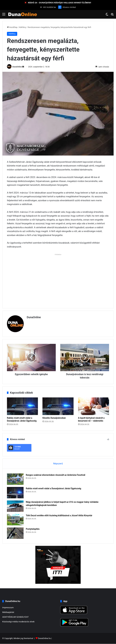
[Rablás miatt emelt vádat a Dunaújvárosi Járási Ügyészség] (22, 406)
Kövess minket (67, 7)
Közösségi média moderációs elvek (18, 622)
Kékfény (23, 27)
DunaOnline (17, 67)
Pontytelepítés (33, 529)
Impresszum (8, 607)
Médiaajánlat (8, 612)
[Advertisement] (58, 278)
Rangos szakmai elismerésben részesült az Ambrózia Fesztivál (56, 475)
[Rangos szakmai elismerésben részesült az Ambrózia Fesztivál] (15, 479)
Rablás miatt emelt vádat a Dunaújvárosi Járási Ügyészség (53, 488)
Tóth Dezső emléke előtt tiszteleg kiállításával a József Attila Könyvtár (59, 515)
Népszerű (58, 464)
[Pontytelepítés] (15, 533)
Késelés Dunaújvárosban (54, 418)
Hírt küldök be (48, 7)
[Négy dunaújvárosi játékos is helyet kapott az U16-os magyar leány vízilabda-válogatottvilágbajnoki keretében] (15, 506)
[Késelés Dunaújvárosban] (58, 406)
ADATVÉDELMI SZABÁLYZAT (15, 617)
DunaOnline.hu (44, 638)
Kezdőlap (12, 27)
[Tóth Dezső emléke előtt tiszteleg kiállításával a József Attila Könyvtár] (15, 520)
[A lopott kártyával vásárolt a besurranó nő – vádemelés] (94, 406)
